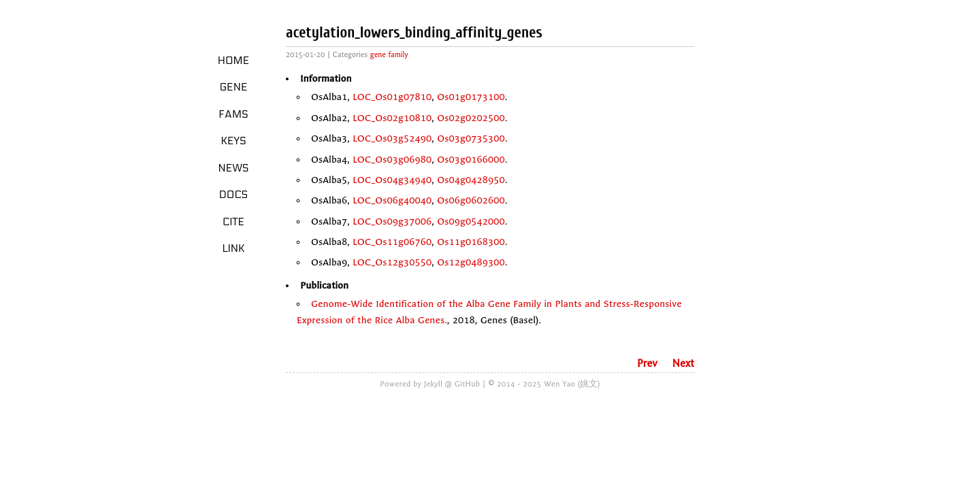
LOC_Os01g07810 (392, 97)
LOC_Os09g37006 (392, 222)
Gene (234, 87)
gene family (389, 55)
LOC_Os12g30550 (392, 262)
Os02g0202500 (471, 118)
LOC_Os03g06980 (392, 160)
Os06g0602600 (471, 200)
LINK (233, 248)
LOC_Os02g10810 (392, 118)
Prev (647, 363)
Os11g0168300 (471, 242)
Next (683, 363)
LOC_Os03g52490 (392, 138)
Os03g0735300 (471, 138)
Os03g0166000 (471, 160)
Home (234, 61)
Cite (233, 222)
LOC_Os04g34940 (392, 180)
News (234, 168)
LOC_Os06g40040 (392, 200)
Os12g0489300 (471, 262)
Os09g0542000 (471, 222)
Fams (233, 114)
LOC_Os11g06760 (392, 242)
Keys (233, 141)
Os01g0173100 (471, 97)
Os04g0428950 (471, 180)
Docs (234, 195)
